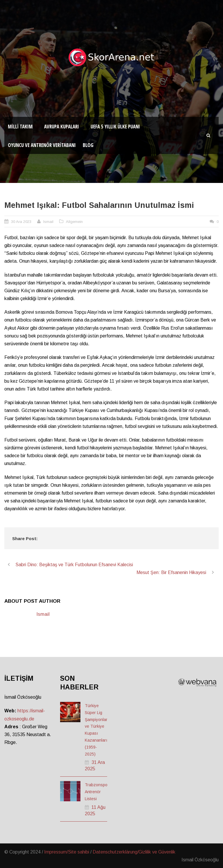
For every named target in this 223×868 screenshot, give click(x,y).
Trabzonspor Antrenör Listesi (97, 792)
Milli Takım (20, 127)
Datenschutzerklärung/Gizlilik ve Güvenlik (134, 852)
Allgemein (74, 222)
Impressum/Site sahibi (67, 852)
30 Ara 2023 (21, 222)
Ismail (48, 222)
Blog (88, 145)
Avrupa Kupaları (62, 127)
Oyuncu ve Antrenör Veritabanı (42, 145)
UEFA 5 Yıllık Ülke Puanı (115, 127)
